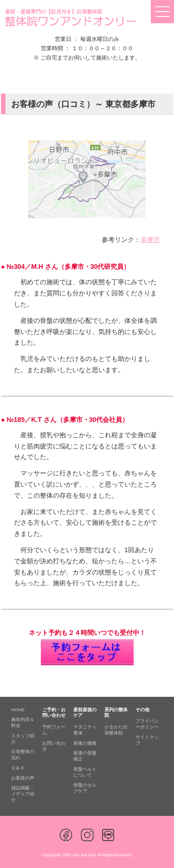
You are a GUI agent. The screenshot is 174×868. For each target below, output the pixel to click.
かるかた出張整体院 (116, 730)
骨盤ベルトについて (85, 772)
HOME (18, 710)
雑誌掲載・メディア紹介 (23, 794)
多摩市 (150, 240)
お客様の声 (23, 778)
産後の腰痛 (85, 743)
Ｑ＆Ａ (18, 768)
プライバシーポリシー (147, 724)
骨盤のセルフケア (85, 788)
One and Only (84, 855)
